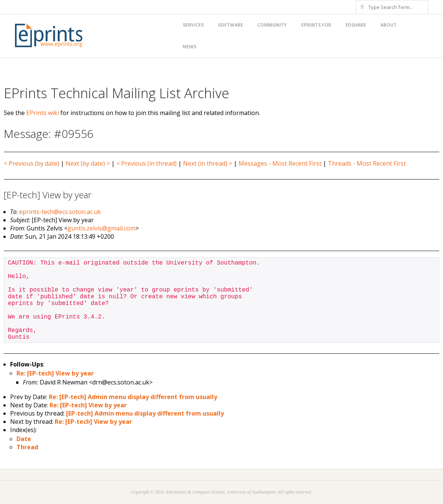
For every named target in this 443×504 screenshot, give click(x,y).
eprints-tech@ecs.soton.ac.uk (60, 212)
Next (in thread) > (208, 163)
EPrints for (316, 25)
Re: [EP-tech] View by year (55, 373)
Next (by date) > (88, 163)
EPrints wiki (43, 113)
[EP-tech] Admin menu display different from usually (145, 413)
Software (231, 25)
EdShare (356, 25)
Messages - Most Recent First (280, 163)
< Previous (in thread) (146, 163)
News (189, 47)
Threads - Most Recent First (367, 163)
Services (193, 25)
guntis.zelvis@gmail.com (101, 228)
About (388, 25)
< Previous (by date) (32, 163)
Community (272, 25)
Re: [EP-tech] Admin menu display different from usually (133, 397)
